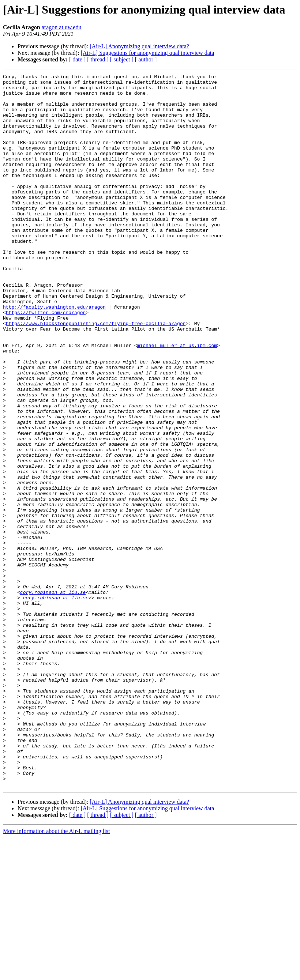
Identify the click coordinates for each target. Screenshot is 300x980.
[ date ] (77, 59)
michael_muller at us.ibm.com (177, 400)
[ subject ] (122, 59)
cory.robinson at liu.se (53, 696)
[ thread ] (98, 59)
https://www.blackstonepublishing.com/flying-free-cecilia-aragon (96, 374)
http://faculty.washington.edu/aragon (54, 354)
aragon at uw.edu (62, 27)
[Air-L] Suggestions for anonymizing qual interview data (147, 53)
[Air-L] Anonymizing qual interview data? (139, 46)
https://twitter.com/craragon (46, 361)
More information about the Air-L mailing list (56, 974)
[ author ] (146, 59)
